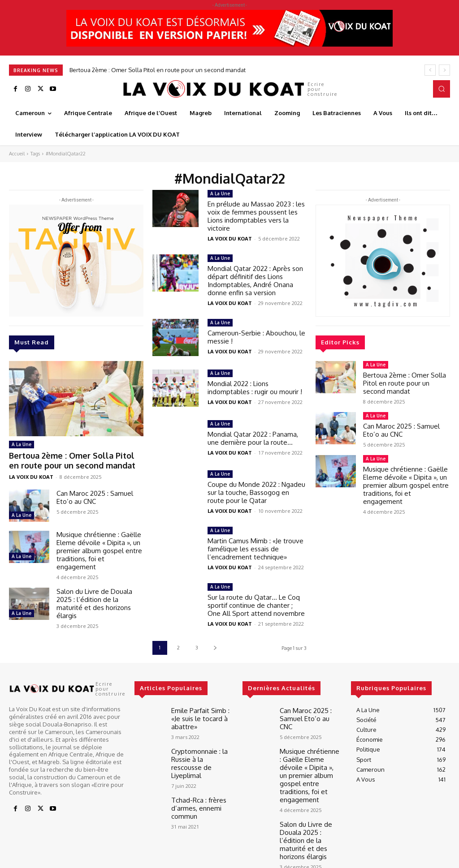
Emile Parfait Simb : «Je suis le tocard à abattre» (201, 717)
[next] (444, 70)
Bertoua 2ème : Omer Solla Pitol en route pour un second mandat (158, 70)
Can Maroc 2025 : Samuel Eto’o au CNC (95, 494)
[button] (442, 89)
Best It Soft (140, 859)
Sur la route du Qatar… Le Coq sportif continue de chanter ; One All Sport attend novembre (256, 605)
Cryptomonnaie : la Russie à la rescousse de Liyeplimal (201, 754)
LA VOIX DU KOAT (31, 473)
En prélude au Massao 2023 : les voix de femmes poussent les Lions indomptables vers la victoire (256, 216)
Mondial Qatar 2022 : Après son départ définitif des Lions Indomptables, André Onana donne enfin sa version (255, 281)
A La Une (22, 444)
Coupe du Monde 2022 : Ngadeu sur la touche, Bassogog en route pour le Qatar (256, 492)
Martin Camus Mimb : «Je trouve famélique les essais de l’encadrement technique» (255, 549)
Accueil (17, 154)
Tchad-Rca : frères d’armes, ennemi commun (195, 792)
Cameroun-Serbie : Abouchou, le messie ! (256, 337)
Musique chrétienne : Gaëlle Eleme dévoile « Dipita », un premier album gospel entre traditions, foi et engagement (99, 547)
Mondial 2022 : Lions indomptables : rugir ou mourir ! (255, 388)
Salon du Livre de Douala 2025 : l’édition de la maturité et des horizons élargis (94, 600)
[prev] (430, 70)
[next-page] (215, 648)
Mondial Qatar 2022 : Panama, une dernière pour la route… (253, 438)
